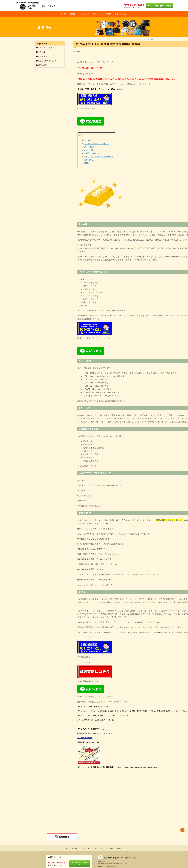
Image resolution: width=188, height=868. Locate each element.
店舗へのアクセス (121, 14)
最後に (87, 163)
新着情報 (150, 39)
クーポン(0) (42, 56)
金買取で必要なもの (93, 153)
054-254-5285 (56, 863)
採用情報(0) (42, 65)
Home (143, 39)
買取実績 (75, 848)
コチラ (105, 89)
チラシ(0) (41, 52)
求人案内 (108, 14)
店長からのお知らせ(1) (46, 61)
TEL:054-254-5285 (85, 738)
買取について (97, 14)
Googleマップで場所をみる (107, 866)
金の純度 (88, 140)
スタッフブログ (84, 14)
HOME (64, 14)
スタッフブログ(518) (45, 48)
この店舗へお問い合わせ (159, 6)
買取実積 (72, 14)
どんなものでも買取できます (97, 144)
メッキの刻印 (90, 147)
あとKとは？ (90, 150)
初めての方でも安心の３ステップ (99, 157)
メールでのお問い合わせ (80, 863)
